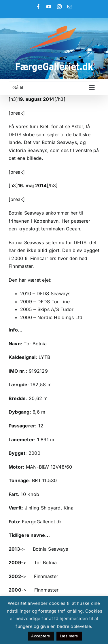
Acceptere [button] (41, 636)
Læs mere (69, 636)
